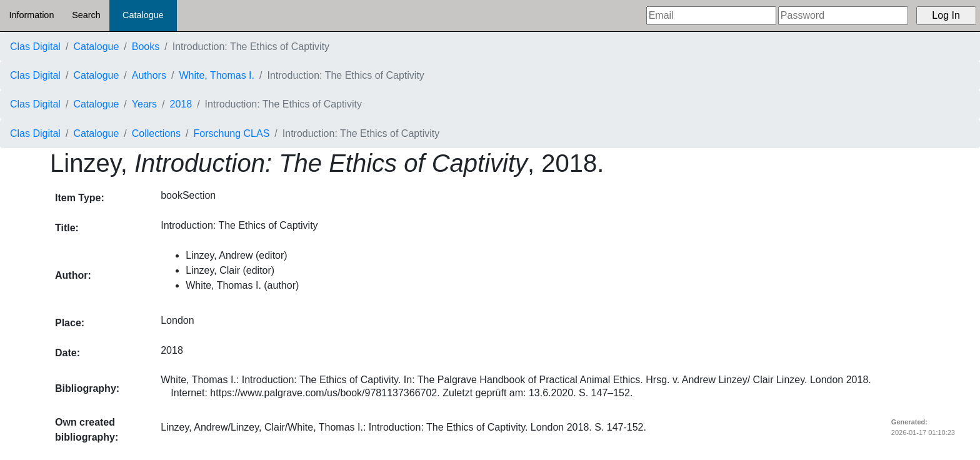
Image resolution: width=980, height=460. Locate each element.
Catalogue (143, 15)
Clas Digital (35, 47)
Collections (156, 133)
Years (144, 104)
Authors (149, 75)
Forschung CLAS (232, 133)
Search (86, 15)
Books (146, 47)
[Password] (843, 16)
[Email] (711, 16)
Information (31, 15)
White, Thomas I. (217, 75)
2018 (181, 104)
